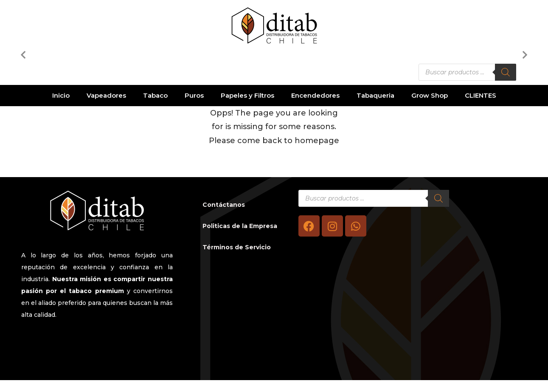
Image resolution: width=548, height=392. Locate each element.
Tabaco (155, 95)
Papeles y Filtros (247, 95)
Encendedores (315, 95)
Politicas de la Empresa (240, 226)
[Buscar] (506, 72)
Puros (194, 95)
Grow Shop (430, 95)
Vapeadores (106, 95)
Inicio (61, 95)
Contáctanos (224, 205)
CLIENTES (481, 95)
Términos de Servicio (237, 247)
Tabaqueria (375, 95)
